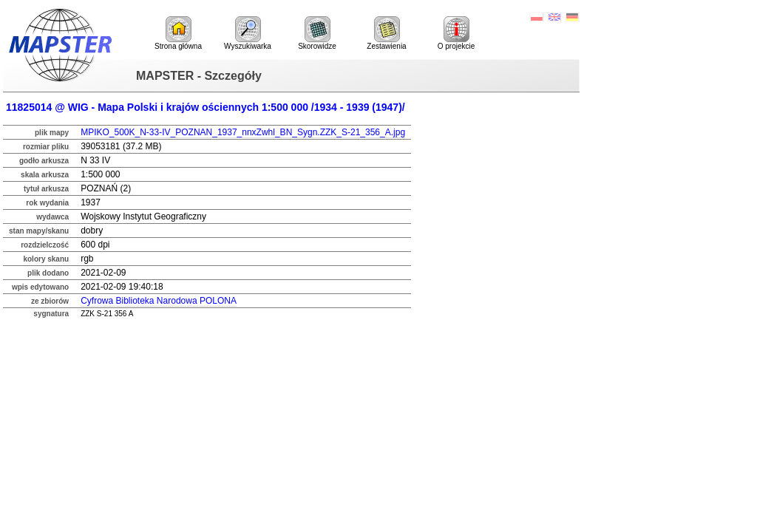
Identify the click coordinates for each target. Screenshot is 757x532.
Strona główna (178, 33)
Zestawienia (386, 33)
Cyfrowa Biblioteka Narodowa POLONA (159, 301)
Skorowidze (317, 33)
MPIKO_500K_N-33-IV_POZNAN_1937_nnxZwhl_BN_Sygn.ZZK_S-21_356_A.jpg (243, 132)
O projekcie (456, 33)
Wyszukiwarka (248, 33)
